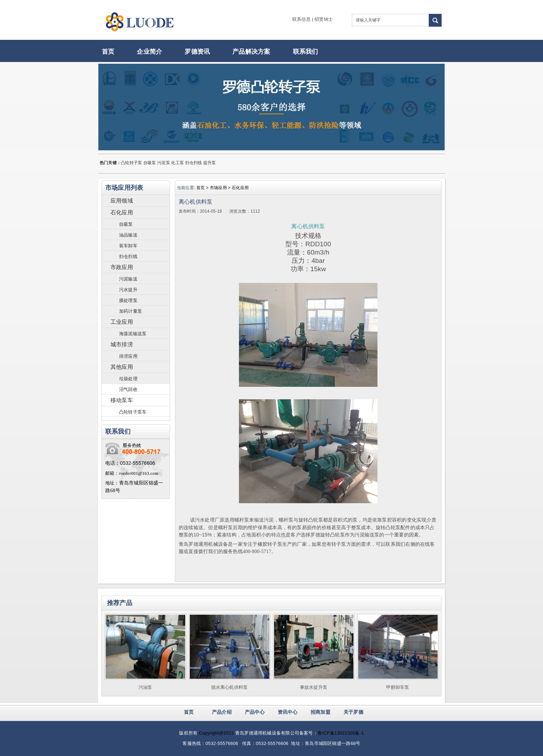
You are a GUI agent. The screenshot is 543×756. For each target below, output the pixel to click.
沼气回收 (128, 389)
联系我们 (306, 52)
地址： (112, 483)
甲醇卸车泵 (398, 687)
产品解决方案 (251, 52)
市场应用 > (221, 188)
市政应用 (122, 267)
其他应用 (122, 367)
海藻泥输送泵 (133, 334)
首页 (108, 52)
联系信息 (301, 19)
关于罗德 (353, 712)
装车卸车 (128, 246)
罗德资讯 (197, 52)
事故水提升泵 (314, 687)
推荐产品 (120, 603)
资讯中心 (288, 712)
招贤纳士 (324, 19)
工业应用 (122, 322)
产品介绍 (222, 712)
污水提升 (128, 290)
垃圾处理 (128, 379)
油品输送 (128, 235)
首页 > (203, 188)
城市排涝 (122, 344)
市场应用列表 (124, 188)
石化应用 (122, 212)
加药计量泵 (131, 311)
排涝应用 (128, 356)
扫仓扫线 (194, 163)
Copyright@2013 (216, 733)
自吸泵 (150, 163)
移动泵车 (122, 400)
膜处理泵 (128, 300)
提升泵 (210, 163)
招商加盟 (321, 712)
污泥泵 (164, 163)
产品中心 (255, 712)
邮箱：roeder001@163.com (132, 473)
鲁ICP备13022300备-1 (341, 733)
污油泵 (145, 687)
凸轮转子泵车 (133, 412)
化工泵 (177, 163)
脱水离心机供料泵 (230, 687)
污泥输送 (128, 279)
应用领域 (122, 201)
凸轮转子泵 (131, 163)
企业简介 (149, 52)
